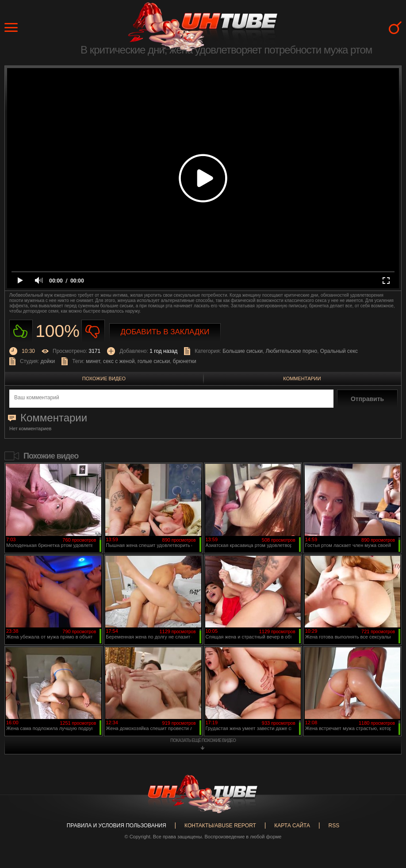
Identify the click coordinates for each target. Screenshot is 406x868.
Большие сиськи (243, 351)
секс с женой (119, 361)
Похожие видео (104, 379)
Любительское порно (292, 351)
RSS (334, 826)
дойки (48, 361)
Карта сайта (292, 826)
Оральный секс (339, 351)
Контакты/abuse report (220, 826)
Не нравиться (93, 331)
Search (395, 28)
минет (93, 361)
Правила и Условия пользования (117, 826)
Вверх (386, 816)
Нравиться (21, 331)
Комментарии (302, 379)
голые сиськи (154, 361)
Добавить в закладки (165, 332)
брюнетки (185, 361)
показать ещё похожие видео (203, 740)
